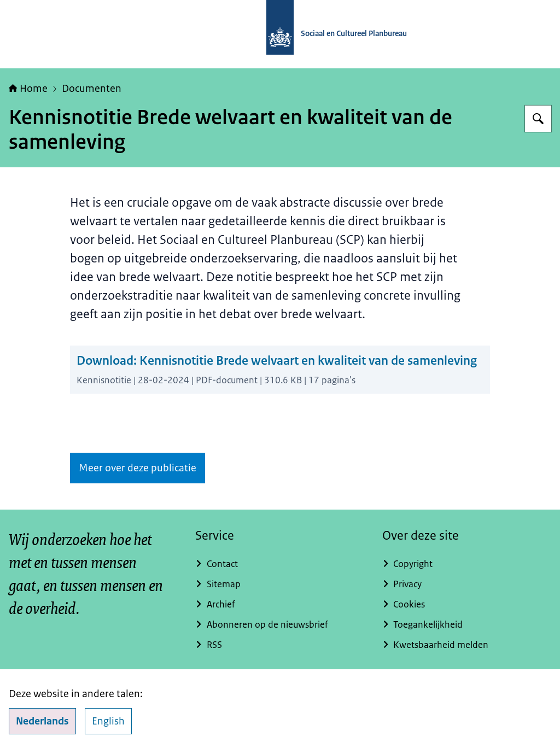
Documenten (92, 89)
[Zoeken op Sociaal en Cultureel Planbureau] (538, 119)
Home (28, 89)
